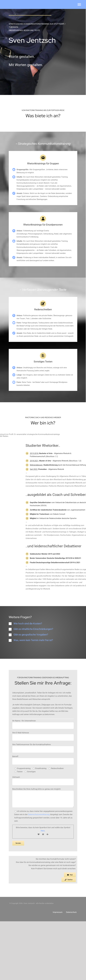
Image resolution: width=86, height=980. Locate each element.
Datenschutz (71, 971)
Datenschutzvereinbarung (39, 959)
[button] (43, 682)
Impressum (58, 971)
